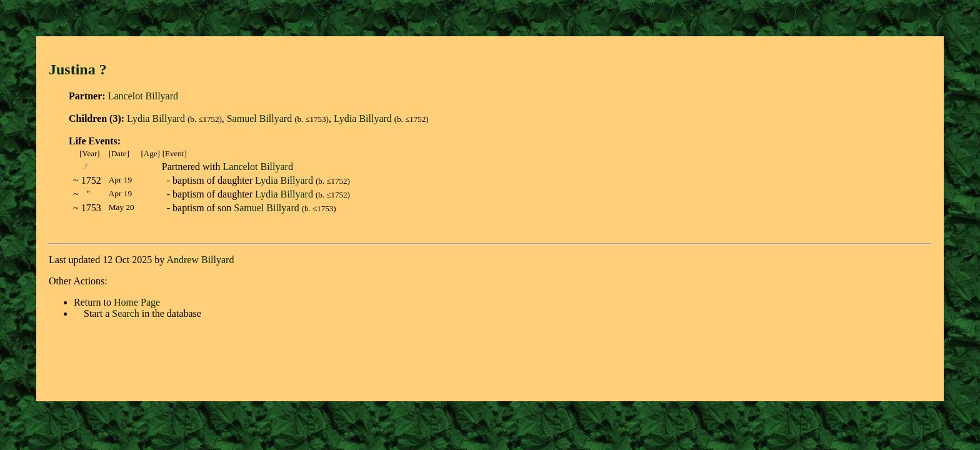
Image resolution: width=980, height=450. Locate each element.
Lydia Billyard (156, 118)
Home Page (137, 302)
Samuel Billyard (259, 118)
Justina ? (83, 69)
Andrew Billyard (200, 260)
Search (126, 313)
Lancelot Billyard (143, 96)
